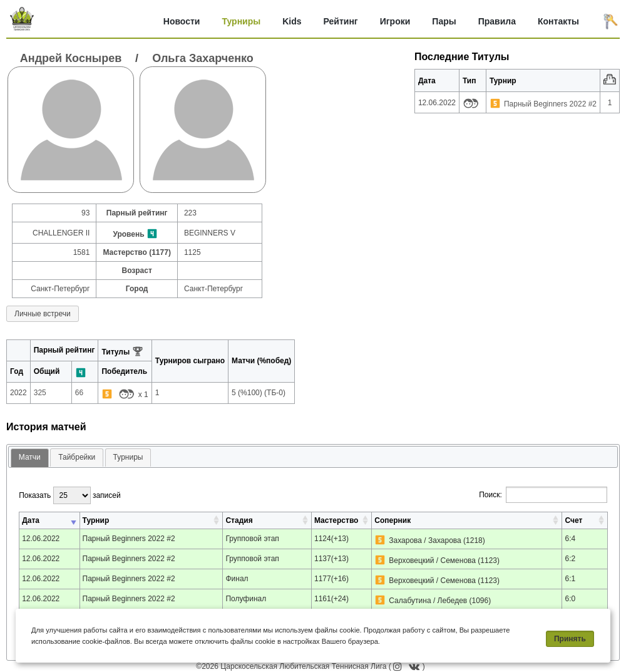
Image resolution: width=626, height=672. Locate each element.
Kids (292, 21)
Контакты (558, 21)
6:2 (570, 559)
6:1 (570, 579)
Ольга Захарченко (203, 58)
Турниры (241, 21)
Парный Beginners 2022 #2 (550, 104)
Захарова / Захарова (425, 540)
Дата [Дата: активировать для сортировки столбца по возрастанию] (31, 520)
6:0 (570, 599)
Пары (444, 21)
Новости (182, 21)
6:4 (570, 539)
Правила (497, 21)
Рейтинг (341, 21)
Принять (570, 639)
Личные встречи (43, 314)
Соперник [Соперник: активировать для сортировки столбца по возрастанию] (393, 520)
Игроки (395, 21)
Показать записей (69, 495)
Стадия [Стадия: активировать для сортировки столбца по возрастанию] (239, 520)
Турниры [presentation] (128, 457)
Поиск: (543, 495)
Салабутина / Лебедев (428, 601)
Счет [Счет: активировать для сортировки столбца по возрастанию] (573, 520)
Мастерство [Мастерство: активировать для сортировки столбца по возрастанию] (336, 520)
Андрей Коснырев (71, 58)
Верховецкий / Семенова (432, 561)
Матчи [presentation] (30, 457)
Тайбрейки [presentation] (77, 457)
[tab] (30, 458)
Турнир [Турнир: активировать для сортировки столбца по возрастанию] (96, 520)
